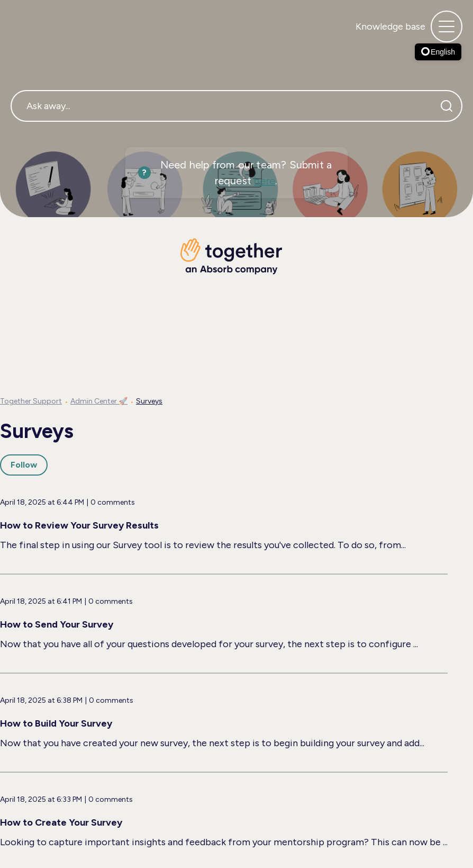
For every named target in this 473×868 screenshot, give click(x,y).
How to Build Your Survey (56, 723)
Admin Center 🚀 (99, 401)
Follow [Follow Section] (24, 465)
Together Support (31, 401)
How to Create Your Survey (61, 822)
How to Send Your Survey (57, 624)
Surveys (149, 401)
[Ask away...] (236, 106)
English (438, 52)
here (265, 181)
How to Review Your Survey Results (79, 525)
